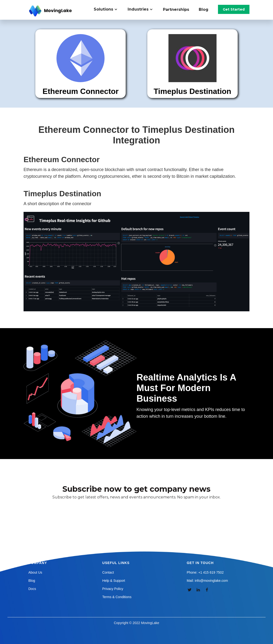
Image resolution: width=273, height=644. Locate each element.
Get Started (234, 9)
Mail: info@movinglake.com (207, 581)
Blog (204, 9)
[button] (108, 9)
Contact (108, 572)
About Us (35, 572)
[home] (51, 11)
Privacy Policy (113, 589)
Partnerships (176, 9)
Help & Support (114, 581)
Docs (32, 589)
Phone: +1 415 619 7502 (205, 572)
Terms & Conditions (117, 597)
